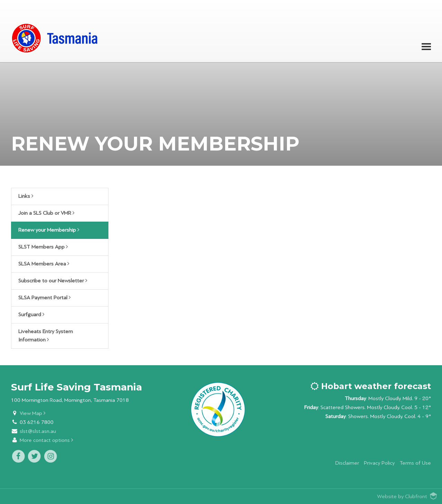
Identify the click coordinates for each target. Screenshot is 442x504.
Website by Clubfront (402, 497)
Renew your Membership (49, 230)
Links (26, 196)
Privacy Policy (379, 463)
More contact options (46, 440)
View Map (33, 413)
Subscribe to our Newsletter (53, 281)
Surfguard (31, 314)
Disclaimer (347, 463)
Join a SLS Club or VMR (46, 213)
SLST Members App (43, 247)
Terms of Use (415, 463)
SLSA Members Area (44, 264)
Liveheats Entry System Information (46, 336)
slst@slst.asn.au (38, 431)
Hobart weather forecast (371, 386)
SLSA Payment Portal (45, 298)
